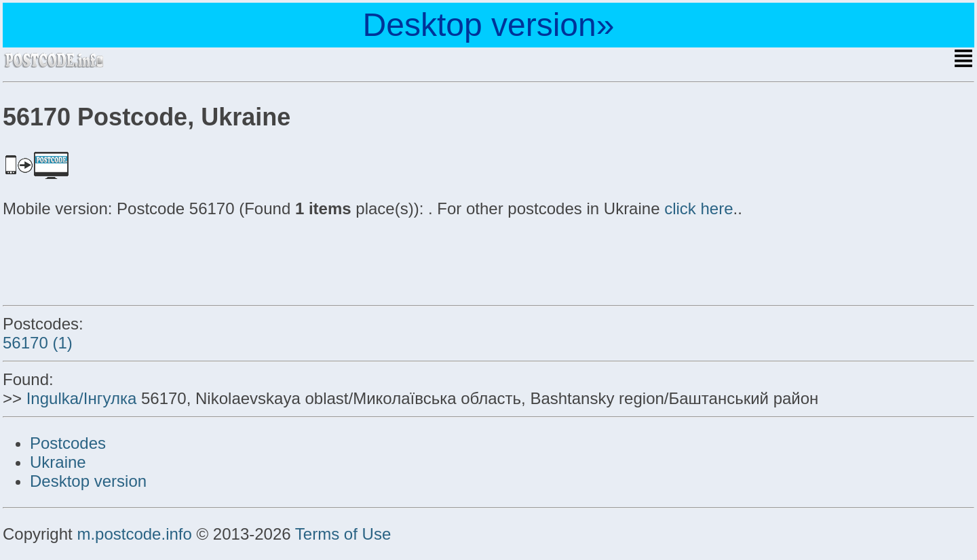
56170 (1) (38, 343)
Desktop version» (489, 25)
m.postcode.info (134, 534)
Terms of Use (343, 534)
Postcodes (68, 443)
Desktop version (88, 481)
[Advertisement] (111, 259)
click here (698, 208)
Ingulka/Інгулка (82, 398)
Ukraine (58, 462)
